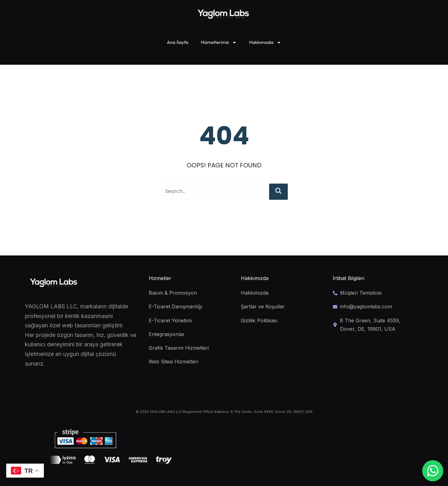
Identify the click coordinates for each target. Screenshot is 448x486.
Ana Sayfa (177, 42)
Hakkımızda (265, 42)
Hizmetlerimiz (219, 42)
